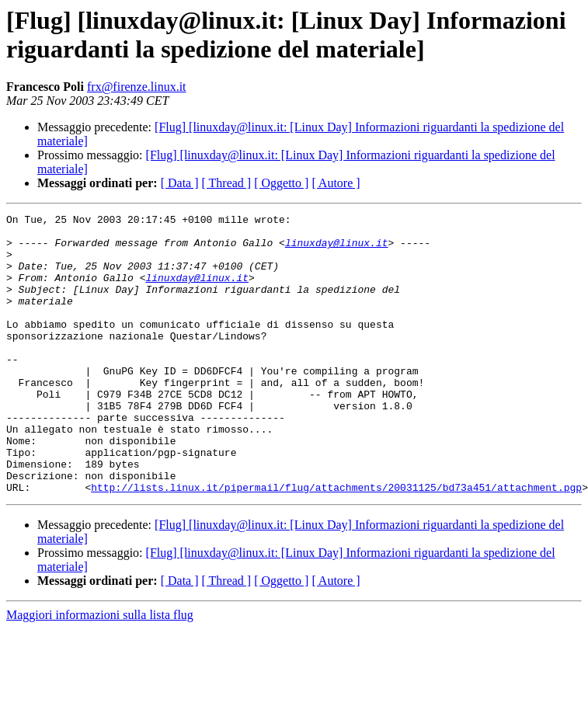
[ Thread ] (227, 183)
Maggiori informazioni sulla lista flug (100, 671)
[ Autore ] (336, 183)
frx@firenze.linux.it (137, 87)
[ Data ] (180, 183)
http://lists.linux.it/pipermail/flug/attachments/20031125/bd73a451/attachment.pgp (336, 543)
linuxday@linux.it (337, 249)
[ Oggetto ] (281, 183)
